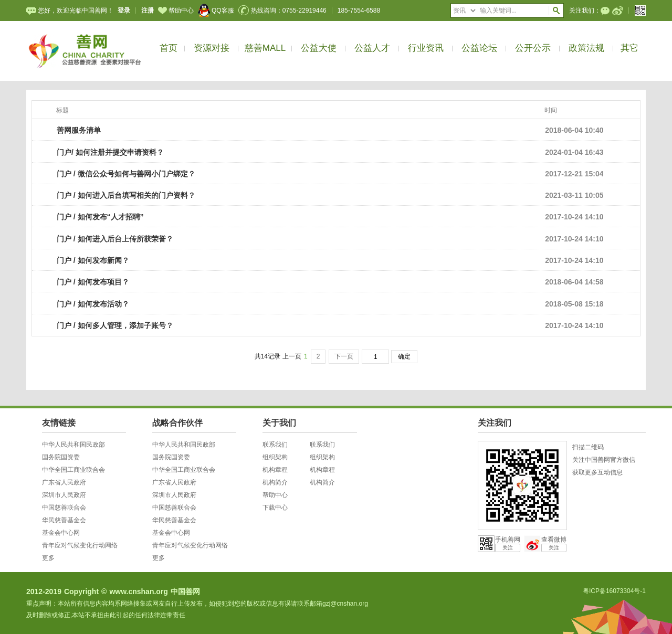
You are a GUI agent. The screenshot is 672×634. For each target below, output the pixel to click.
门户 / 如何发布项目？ (93, 282)
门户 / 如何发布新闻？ (93, 260)
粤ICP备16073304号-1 (614, 591)
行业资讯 (426, 48)
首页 (169, 48)
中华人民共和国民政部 (73, 445)
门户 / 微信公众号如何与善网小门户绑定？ (126, 174)
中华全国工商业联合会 (73, 470)
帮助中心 (176, 10)
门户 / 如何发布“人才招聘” (100, 217)
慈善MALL (265, 48)
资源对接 (212, 48)
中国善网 (185, 591)
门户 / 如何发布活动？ (93, 304)
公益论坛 (479, 48)
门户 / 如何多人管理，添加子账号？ (115, 325)
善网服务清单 (79, 130)
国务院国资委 (61, 457)
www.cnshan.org (139, 591)
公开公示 (533, 48)
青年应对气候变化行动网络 (80, 545)
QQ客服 (216, 10)
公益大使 (319, 48)
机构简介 (275, 482)
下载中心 (275, 508)
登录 (124, 10)
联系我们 (275, 445)
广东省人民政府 (64, 482)
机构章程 (275, 470)
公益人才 (372, 48)
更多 (48, 558)
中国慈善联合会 (64, 508)
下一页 (344, 356)
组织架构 (275, 457)
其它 (629, 48)
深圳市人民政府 (64, 495)
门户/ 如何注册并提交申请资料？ (110, 152)
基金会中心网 (61, 533)
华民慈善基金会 (64, 520)
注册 (148, 10)
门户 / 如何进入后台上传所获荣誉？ (115, 239)
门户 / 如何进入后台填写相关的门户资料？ (126, 195)
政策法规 (586, 48)
